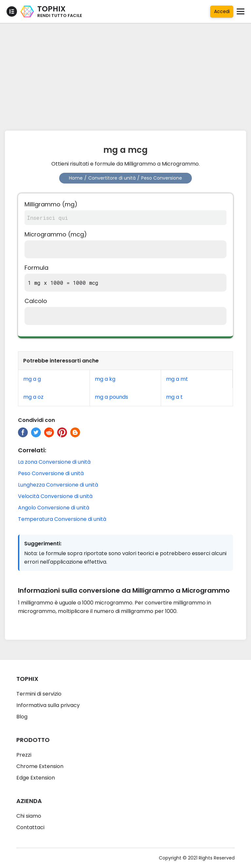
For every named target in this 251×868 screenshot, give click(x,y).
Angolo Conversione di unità (54, 508)
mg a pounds (111, 397)
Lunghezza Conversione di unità (58, 485)
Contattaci (30, 827)
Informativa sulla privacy (48, 705)
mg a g (32, 379)
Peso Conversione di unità (51, 473)
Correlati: (32, 450)
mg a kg (105, 379)
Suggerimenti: (43, 544)
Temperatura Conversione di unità (62, 519)
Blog (22, 717)
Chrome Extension (40, 766)
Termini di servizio (39, 694)
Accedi (222, 11)
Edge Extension (36, 778)
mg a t (174, 397)
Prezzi (24, 755)
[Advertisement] (125, 75)
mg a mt (177, 379)
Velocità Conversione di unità (55, 496)
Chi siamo (29, 816)
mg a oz (33, 397)
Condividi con (36, 420)
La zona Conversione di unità (54, 462)
